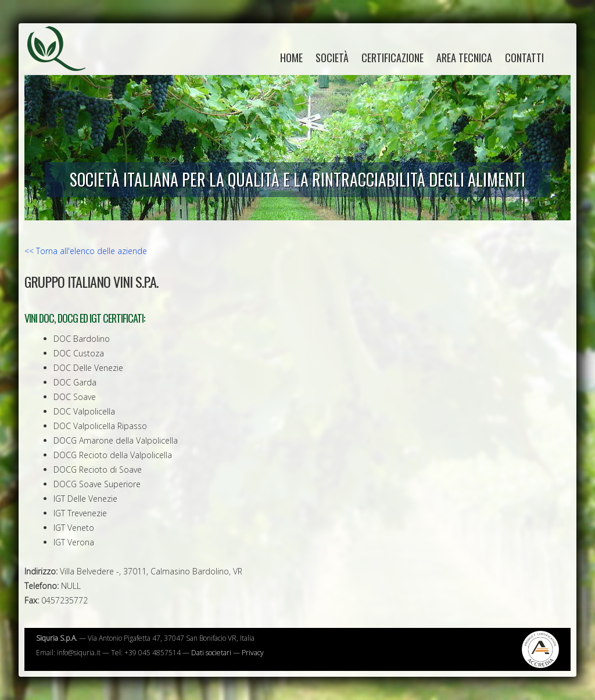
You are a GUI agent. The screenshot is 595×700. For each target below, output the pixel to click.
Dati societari (211, 653)
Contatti (524, 58)
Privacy (253, 653)
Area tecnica (464, 58)
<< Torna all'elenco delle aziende (86, 251)
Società (332, 58)
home (291, 58)
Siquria (62, 61)
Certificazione (393, 58)
